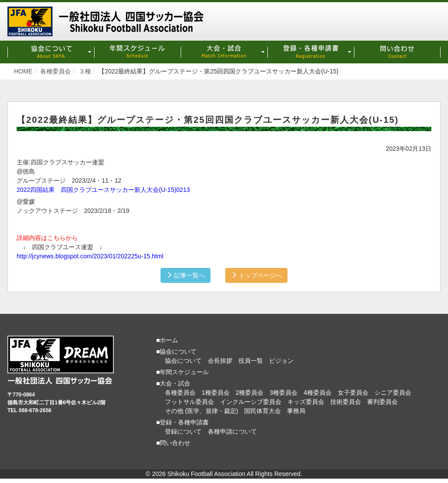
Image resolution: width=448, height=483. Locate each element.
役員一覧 (251, 361)
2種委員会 (250, 393)
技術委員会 (346, 402)
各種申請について (232, 431)
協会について (183, 361)
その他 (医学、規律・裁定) (201, 411)
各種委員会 (180, 393)
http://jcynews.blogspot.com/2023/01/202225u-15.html (90, 256)
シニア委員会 (393, 393)
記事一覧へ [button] (185, 275)
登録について (183, 431)
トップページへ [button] (256, 275)
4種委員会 (318, 393)
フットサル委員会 (189, 402)
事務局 (296, 411)
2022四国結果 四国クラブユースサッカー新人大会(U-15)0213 (103, 190)
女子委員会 (353, 393)
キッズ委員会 (306, 402)
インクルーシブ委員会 (251, 402)
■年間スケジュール (182, 372)
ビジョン (281, 361)
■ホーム (167, 340)
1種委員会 (216, 393)
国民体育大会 (262, 411)
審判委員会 (382, 402)
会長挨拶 (220, 361)
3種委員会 (283, 393)
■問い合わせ (173, 443)
